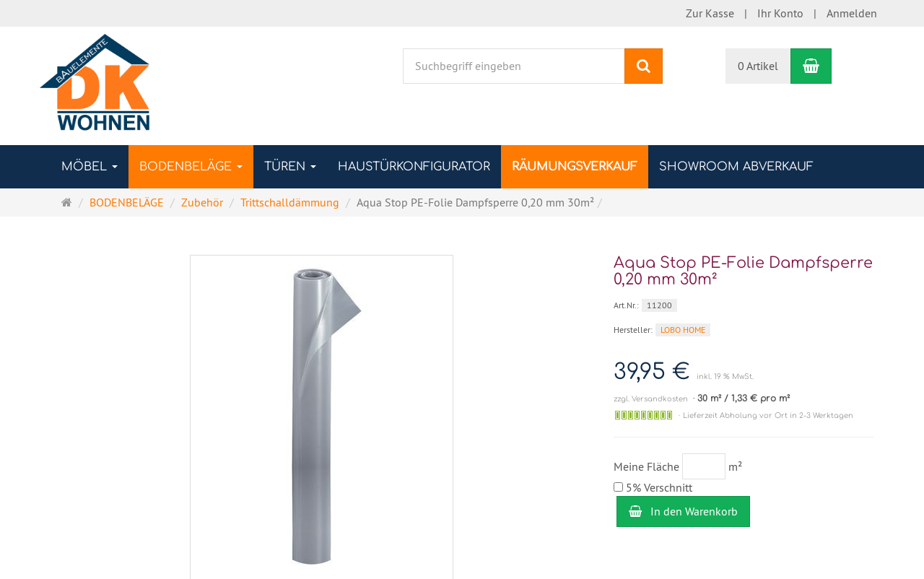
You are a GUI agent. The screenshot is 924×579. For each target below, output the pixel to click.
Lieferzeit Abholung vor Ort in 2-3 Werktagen (768, 415)
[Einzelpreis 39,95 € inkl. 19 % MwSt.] (744, 372)
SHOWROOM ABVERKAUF (736, 167)
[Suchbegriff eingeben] (514, 66)
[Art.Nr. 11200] (744, 304)
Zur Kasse (710, 13)
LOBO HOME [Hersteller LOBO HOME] (683, 330)
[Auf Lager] (644, 415)
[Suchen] (644, 66)
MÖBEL (90, 167)
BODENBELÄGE (191, 167)
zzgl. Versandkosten (651, 399)
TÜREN (290, 167)
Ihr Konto (780, 13)
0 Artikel (758, 66)
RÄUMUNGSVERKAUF (575, 167)
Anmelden (852, 13)
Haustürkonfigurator (414, 167)
